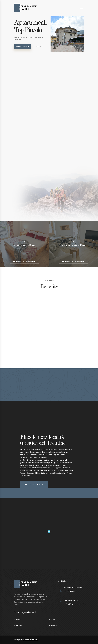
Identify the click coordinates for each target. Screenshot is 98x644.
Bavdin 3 (54, 626)
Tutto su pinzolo (34, 484)
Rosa (53, 619)
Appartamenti (22, 46)
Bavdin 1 (19, 626)
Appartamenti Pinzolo (30, 640)
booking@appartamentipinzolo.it (75, 604)
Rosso (18, 619)
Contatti (39, 46)
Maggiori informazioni (24, 261)
